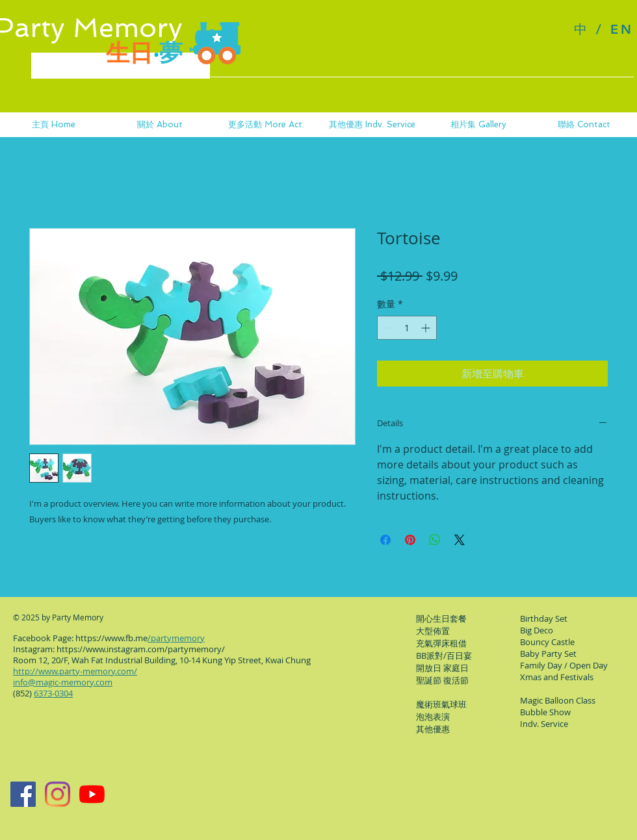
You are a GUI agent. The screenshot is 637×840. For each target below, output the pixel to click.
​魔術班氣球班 (441, 704)
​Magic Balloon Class (558, 700)
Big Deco (537, 630)
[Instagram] (58, 794)
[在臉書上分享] (385, 540)
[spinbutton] (407, 328)
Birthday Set (544, 618)
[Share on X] (460, 540)
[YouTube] (92, 794)
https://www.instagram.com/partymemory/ (141, 649)
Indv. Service (544, 724)
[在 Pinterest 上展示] (410, 540)
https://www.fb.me (111, 638)
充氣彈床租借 (441, 643)
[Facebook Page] (23, 794)
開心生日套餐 (441, 618)
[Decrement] (387, 328)
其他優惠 (433, 729)
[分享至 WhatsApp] (435, 540)
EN (622, 29)
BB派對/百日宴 (444, 655)
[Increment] (427, 328)
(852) (43, 693)
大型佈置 (433, 631)
